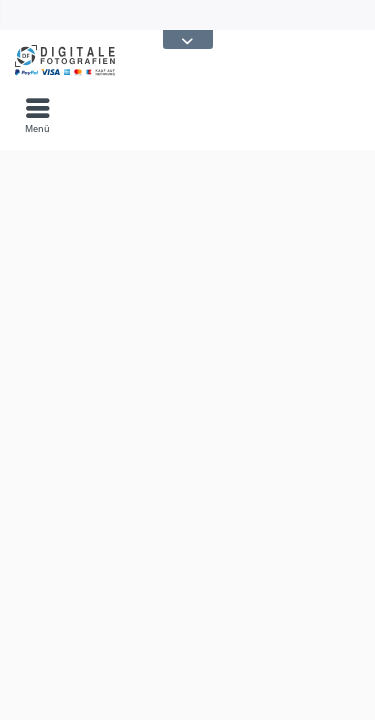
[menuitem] (37, 115)
